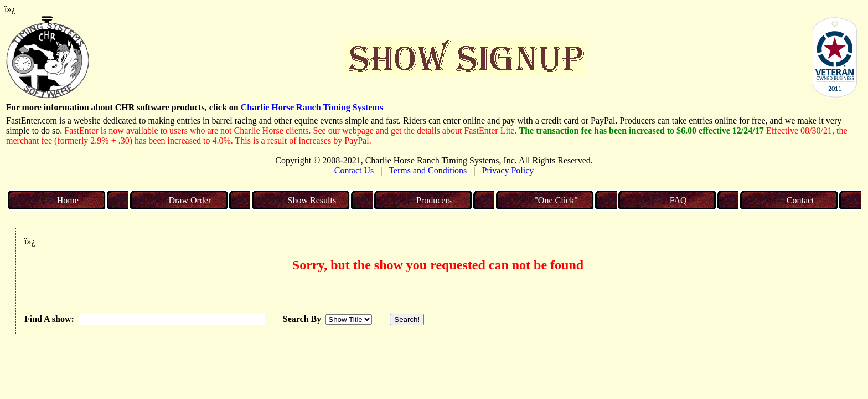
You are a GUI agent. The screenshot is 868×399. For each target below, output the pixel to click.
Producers (434, 200)
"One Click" (556, 200)
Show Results (312, 200)
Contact (800, 200)
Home (68, 200)
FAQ (678, 200)
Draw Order (190, 200)
